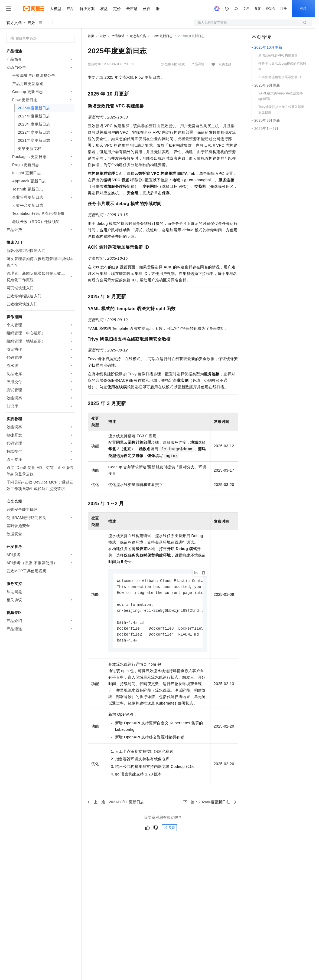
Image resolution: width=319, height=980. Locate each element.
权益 (104, 9)
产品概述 (118, 36)
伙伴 (147, 9)
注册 (284, 9)
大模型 (56, 9)
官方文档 (14, 23)
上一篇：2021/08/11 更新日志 (116, 805)
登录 (303, 9)
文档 (246, 9)
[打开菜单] (9, 9)
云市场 (132, 9)
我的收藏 (225, 64)
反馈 (169, 831)
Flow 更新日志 (162, 36)
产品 (70, 9)
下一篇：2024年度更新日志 (210, 805)
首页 (91, 36)
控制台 (271, 9)
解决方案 (87, 9)
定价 (117, 9)
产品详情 (198, 64)
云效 (31, 23)
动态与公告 (138, 36)
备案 (258, 9)
